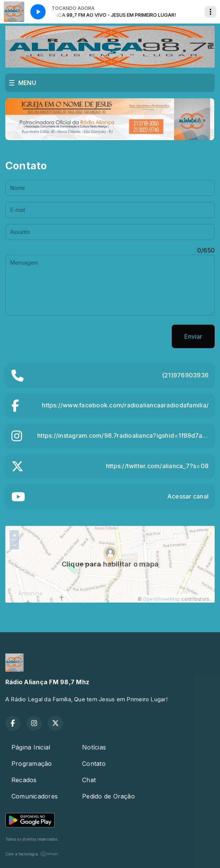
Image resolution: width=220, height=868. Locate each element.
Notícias (94, 747)
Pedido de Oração (108, 796)
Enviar (193, 336)
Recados (24, 780)
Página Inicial (31, 747)
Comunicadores (35, 796)
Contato (94, 764)
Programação (32, 764)
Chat (89, 780)
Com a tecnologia (32, 854)
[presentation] (63, 336)
